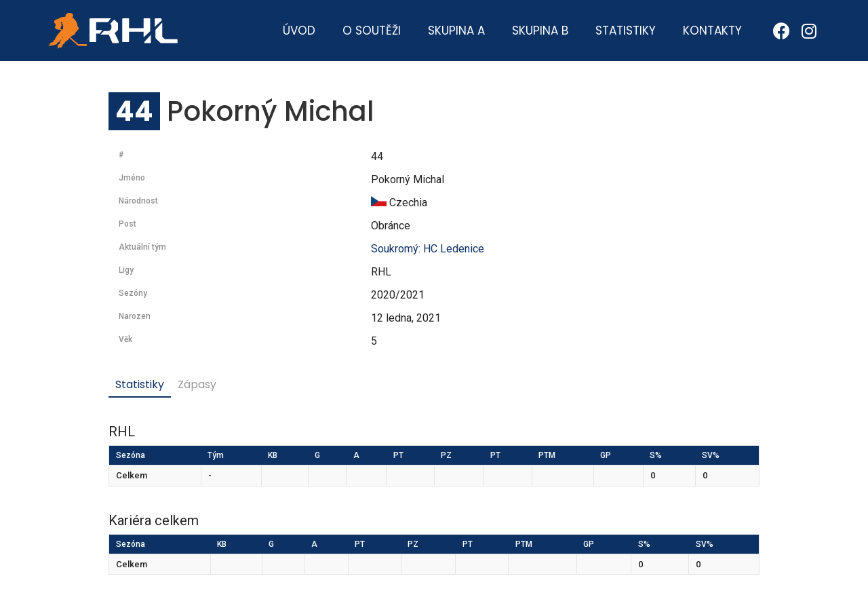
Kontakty (712, 31)
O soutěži (372, 31)
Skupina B (540, 31)
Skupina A (456, 31)
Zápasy (197, 384)
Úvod (299, 31)
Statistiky (626, 31)
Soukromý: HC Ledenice (428, 249)
